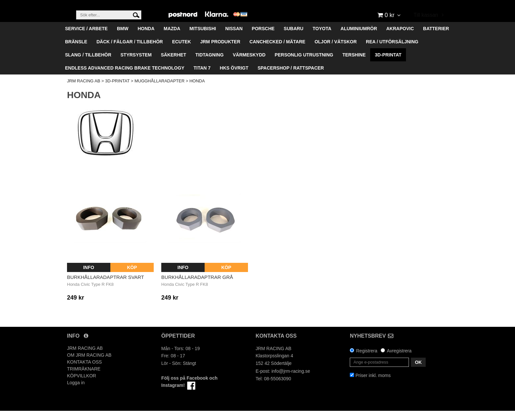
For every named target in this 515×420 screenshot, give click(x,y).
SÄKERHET (174, 64)
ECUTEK (182, 51)
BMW (123, 38)
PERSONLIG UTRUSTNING (304, 64)
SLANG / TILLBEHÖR (88, 64)
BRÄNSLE (76, 51)
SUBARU (294, 38)
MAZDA (172, 38)
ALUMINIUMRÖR (359, 38)
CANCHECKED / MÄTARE (278, 51)
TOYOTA (322, 38)
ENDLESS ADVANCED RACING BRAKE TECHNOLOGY (125, 77)
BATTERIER (436, 38)
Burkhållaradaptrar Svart (106, 286)
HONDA (146, 38)
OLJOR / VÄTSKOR (336, 51)
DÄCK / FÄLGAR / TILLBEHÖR (130, 51)
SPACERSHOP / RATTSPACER (291, 77)
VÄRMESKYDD (249, 64)
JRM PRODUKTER (220, 51)
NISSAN (234, 38)
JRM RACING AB (84, 90)
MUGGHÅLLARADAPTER (159, 90)
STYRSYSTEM (136, 64)
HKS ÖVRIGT (234, 77)
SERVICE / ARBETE (86, 38)
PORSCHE (263, 38)
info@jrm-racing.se (291, 380)
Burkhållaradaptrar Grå (197, 286)
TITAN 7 (202, 77)
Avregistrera (399, 360)
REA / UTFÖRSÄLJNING (392, 51)
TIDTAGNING (210, 64)
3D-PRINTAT (388, 64)
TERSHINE (354, 64)
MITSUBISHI (203, 38)
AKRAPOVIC (400, 38)
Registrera (367, 360)
